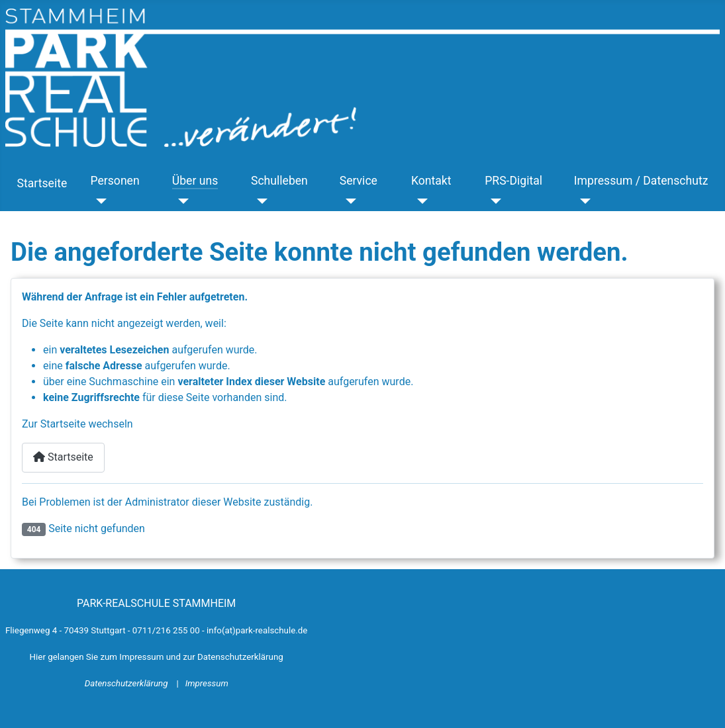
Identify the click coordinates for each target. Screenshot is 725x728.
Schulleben (279, 181)
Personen (115, 181)
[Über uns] (180, 201)
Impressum (207, 683)
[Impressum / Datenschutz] (582, 201)
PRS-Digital (513, 181)
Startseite (42, 183)
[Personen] (98, 201)
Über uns (195, 181)
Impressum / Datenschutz (641, 181)
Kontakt (431, 181)
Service (359, 181)
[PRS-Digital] (493, 201)
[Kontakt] (419, 201)
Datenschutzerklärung (127, 683)
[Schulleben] (259, 201)
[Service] (348, 201)
